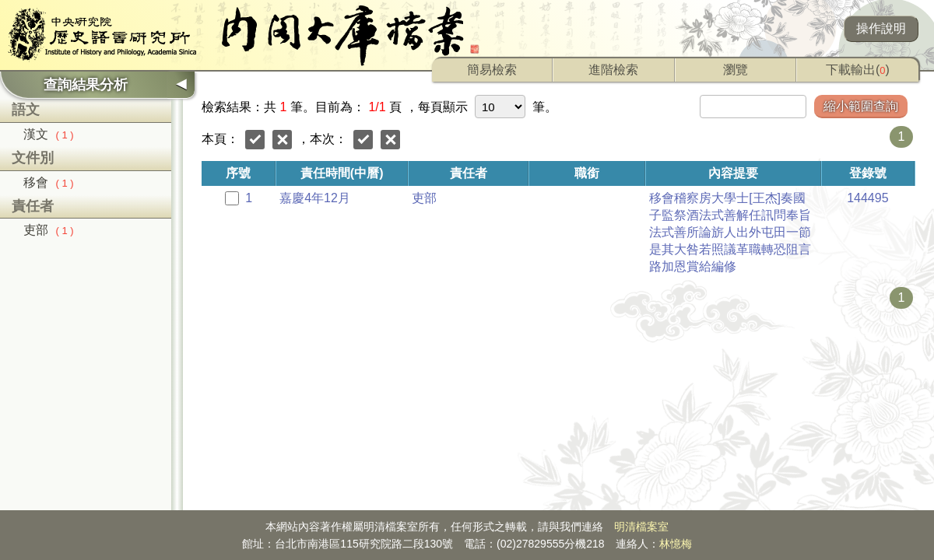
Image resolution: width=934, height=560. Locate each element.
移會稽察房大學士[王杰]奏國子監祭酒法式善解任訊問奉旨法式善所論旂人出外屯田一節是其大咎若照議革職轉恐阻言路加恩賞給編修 (730, 232)
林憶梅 (676, 544)
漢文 (49, 134)
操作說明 (881, 28)
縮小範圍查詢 (861, 106)
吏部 (49, 230)
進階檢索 (613, 70)
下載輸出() (858, 70)
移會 (49, 182)
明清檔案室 (641, 527)
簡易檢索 (492, 70)
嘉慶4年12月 (315, 198)
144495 (867, 198)
